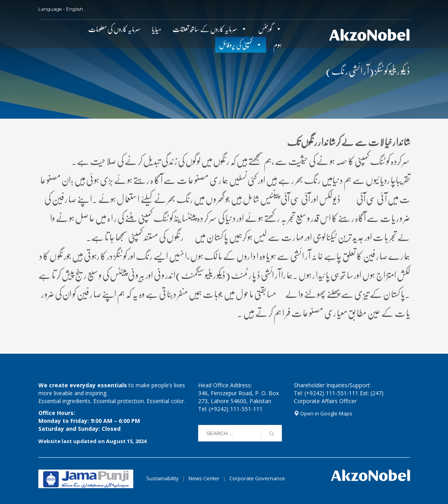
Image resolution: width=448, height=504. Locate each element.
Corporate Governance (257, 478)
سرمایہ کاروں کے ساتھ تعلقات (205, 29)
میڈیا (157, 29)
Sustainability (163, 478)
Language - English (61, 9)
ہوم (278, 45)
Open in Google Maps (323, 413)
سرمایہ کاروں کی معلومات (114, 29)
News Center (205, 478)
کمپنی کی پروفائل (236, 45)
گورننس (265, 29)
